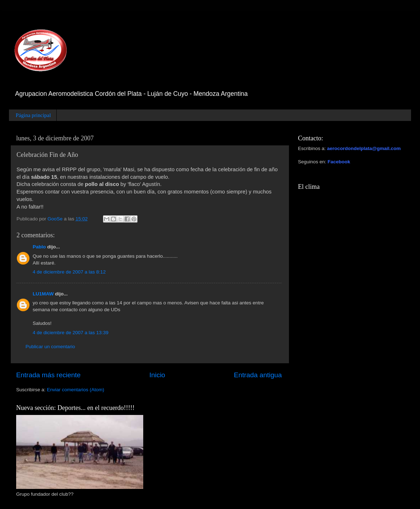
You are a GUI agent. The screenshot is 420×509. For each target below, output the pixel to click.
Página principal (33, 115)
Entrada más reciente (48, 375)
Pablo (39, 247)
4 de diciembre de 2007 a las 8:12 (69, 272)
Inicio (157, 375)
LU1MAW (43, 294)
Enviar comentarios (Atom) (76, 390)
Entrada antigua (258, 375)
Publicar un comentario (50, 347)
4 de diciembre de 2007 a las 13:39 (71, 333)
